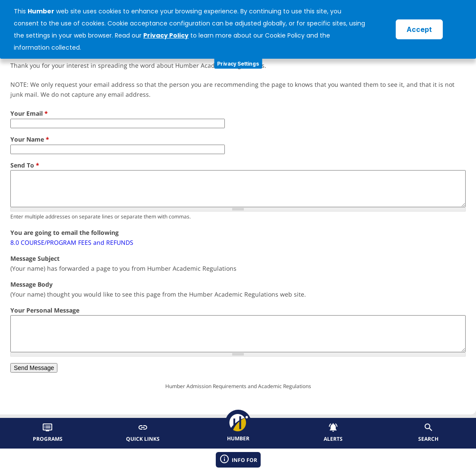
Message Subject (35, 258)
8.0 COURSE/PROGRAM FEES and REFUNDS (72, 242)
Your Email (29, 113)
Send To (25, 165)
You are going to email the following (65, 232)
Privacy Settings (238, 64)
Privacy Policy (166, 35)
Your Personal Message (45, 310)
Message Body (32, 284)
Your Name (30, 139)
